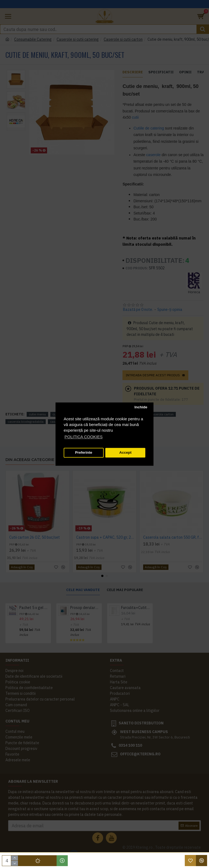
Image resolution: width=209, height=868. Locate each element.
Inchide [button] (141, 407)
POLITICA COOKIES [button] (84, 437)
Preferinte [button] (84, 453)
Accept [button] (125, 453)
